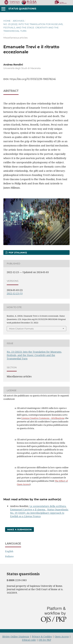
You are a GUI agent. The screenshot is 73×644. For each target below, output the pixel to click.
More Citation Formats (21, 329)
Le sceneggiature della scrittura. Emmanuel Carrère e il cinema (38, 508)
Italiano (9, 556)
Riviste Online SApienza (16, 636)
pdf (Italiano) (17, 253)
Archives (19, 21)
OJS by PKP (45, 640)
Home (7, 21)
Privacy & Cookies (42, 636)
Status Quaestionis (22, 9)
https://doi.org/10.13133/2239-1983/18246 (33, 79)
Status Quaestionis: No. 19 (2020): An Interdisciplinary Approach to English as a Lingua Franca (39, 513)
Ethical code (29, 640)
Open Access (62, 636)
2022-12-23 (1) (15, 293)
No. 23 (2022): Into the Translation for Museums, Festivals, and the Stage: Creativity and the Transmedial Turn (33, 27)
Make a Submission (19, 529)
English (9, 551)
